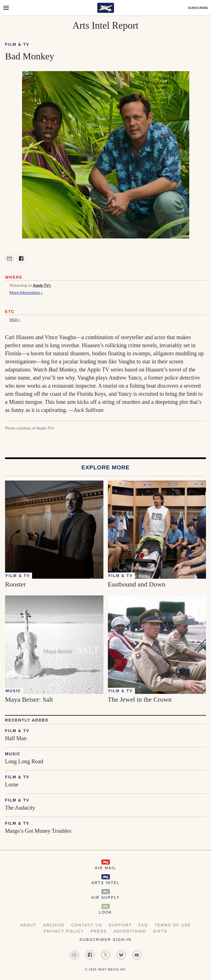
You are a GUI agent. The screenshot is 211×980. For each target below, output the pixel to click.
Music (13, 754)
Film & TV (17, 44)
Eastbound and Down (137, 584)
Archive (54, 925)
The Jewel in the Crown (140, 699)
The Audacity (20, 808)
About (28, 925)
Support (120, 925)
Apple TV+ (42, 285)
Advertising (130, 931)
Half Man (16, 738)
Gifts (160, 931)
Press (99, 931)
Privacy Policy (64, 931)
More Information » (26, 292)
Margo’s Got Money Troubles (38, 831)
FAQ (143, 925)
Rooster (15, 584)
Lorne (12, 785)
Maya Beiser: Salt (29, 699)
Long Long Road (24, 761)
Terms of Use (173, 925)
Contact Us (87, 925)
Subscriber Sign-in (105, 940)
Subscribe (198, 8)
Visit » (15, 319)
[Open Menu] (6, 8)
